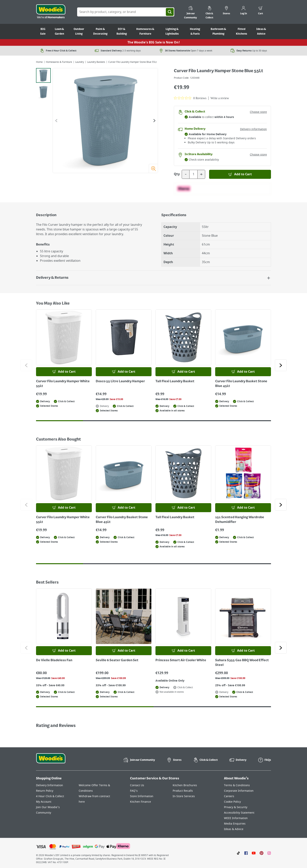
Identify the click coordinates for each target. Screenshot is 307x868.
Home (39, 62)
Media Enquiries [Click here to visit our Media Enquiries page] (235, 824)
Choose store (258, 112)
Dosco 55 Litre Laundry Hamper (120, 381)
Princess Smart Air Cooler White (181, 660)
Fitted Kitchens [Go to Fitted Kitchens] (242, 31)
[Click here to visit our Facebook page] (246, 853)
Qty (177, 174)
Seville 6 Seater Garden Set (117, 660)
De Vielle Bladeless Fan (54, 660)
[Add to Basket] (240, 174)
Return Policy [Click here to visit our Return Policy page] (45, 791)
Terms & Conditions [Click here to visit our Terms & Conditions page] (237, 785)
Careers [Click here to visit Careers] (229, 796)
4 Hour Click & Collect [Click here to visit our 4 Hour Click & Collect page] (50, 796)
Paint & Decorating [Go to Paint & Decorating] (100, 31)
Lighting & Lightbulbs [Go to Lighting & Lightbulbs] (172, 31)
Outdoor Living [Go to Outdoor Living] (79, 31)
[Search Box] (126, 12)
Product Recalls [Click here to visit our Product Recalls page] (183, 791)
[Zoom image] (153, 168)
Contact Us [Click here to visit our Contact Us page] (137, 785)
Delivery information (253, 129)
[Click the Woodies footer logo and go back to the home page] (51, 761)
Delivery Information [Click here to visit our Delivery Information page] (50, 785)
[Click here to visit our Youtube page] (254, 853)
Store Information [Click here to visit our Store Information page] (142, 796)
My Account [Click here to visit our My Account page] (44, 802)
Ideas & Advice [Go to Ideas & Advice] (261, 31)
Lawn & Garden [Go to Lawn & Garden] (59, 31)
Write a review (220, 98)
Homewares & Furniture (59, 62)
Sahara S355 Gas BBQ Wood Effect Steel (242, 663)
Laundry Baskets (96, 62)
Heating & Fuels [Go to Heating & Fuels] (195, 31)
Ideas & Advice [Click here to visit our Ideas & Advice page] (234, 829)
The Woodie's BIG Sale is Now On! (154, 42)
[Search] (170, 12)
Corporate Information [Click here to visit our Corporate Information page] (239, 791)
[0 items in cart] (260, 11)
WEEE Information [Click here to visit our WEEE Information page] (236, 818)
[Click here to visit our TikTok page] (238, 853)
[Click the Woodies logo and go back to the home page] (51, 12)
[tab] (43, 75)
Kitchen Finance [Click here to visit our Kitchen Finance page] (140, 802)
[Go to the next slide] (154, 121)
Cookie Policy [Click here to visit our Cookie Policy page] (232, 802)
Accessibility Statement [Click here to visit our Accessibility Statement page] (239, 813)
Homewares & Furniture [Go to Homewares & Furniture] (145, 31)
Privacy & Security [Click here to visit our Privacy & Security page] (236, 807)
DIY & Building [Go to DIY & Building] (122, 31)
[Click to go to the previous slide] (26, 365)
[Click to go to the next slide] (281, 365)
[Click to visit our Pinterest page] (261, 853)
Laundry (80, 62)
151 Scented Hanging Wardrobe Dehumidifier (240, 520)
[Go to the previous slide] (56, 121)
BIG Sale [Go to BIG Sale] (43, 31)
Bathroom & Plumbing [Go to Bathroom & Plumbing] (218, 31)
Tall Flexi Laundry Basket (175, 381)
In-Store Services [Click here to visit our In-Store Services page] (184, 796)
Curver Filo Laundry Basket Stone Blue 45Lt (241, 384)
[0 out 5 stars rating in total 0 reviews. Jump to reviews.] (190, 98)
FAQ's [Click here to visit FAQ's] (134, 791)
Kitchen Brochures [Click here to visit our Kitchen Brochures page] (185, 785)
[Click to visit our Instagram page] (269, 853)
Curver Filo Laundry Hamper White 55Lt (63, 384)
